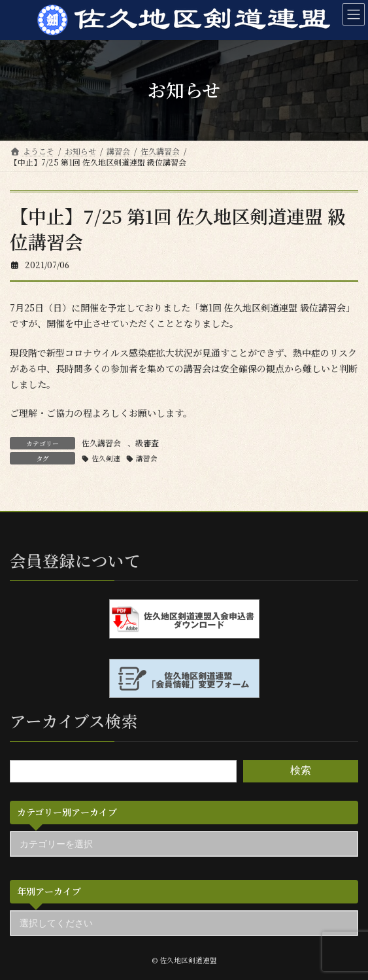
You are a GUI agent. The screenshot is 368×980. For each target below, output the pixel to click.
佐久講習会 (101, 443)
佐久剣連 (106, 458)
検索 (301, 770)
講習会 (147, 458)
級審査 (147, 443)
